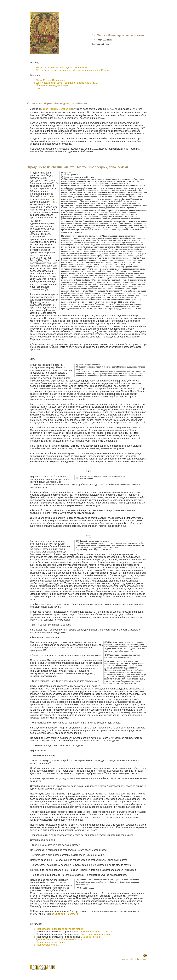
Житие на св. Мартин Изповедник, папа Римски (62, 68)
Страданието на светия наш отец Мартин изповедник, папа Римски (72, 70)
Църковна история (90, 937)
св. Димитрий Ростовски (65, 914)
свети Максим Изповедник (57, 109)
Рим (38, 88)
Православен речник (47, 945)
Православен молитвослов (51, 942)
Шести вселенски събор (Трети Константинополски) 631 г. (67, 83)
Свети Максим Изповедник (50, 80)
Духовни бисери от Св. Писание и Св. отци (59, 939)
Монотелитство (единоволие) (52, 85)
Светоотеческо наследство (95, 934)
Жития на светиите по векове (96, 932)
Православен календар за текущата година (59, 929)
